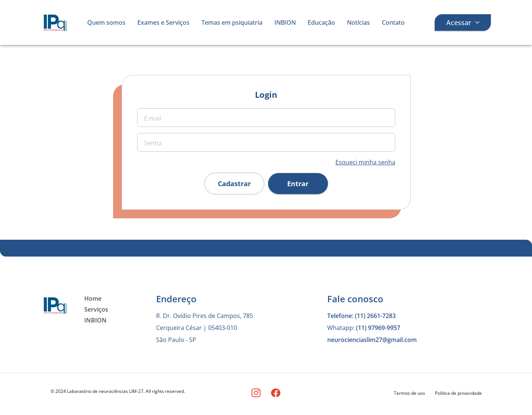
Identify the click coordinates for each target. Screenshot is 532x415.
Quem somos (106, 22)
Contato (393, 22)
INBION (285, 22)
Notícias (358, 22)
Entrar (298, 184)
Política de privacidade (458, 393)
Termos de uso (409, 393)
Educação (321, 22)
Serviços (96, 309)
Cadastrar (234, 184)
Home (93, 299)
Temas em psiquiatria (232, 22)
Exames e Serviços (163, 22)
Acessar (463, 22)
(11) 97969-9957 (378, 328)
